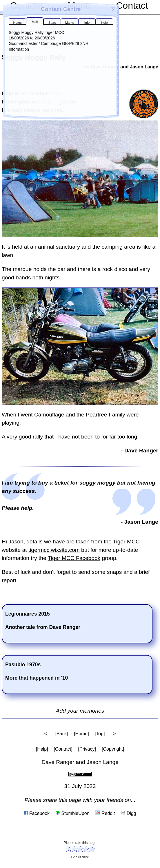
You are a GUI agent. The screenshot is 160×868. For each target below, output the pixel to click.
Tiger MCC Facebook (74, 558)
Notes (17, 23)
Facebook (37, 813)
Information (19, 49)
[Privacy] (87, 749)
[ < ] (46, 734)
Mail (35, 22)
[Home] (81, 734)
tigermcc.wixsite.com (54, 550)
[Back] (62, 734)
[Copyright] (113, 749)
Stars (52, 23)
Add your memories (80, 711)
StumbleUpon (72, 813)
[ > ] (114, 734)
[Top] (100, 734)
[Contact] (63, 749)
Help (104, 23)
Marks (70, 23)
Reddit (105, 813)
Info (87, 23)
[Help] (42, 749)
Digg (128, 813)
